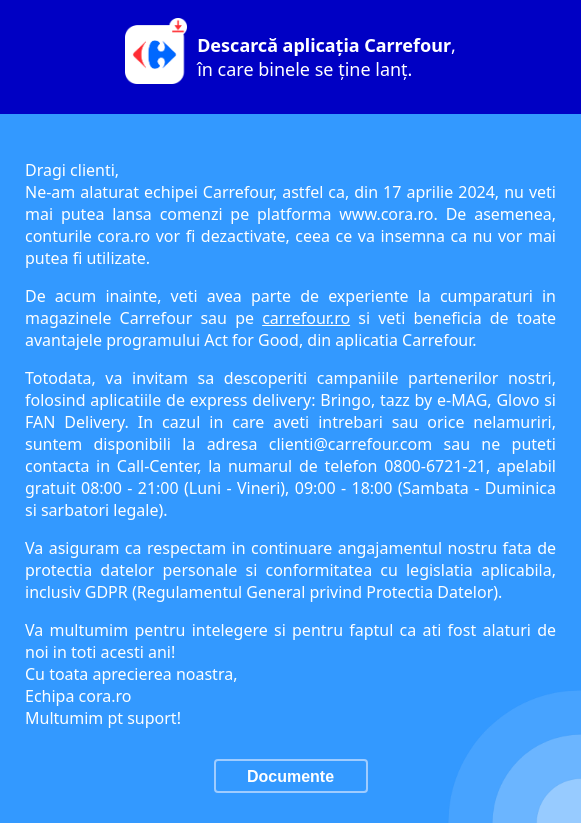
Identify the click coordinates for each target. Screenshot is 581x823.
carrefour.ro (306, 318)
